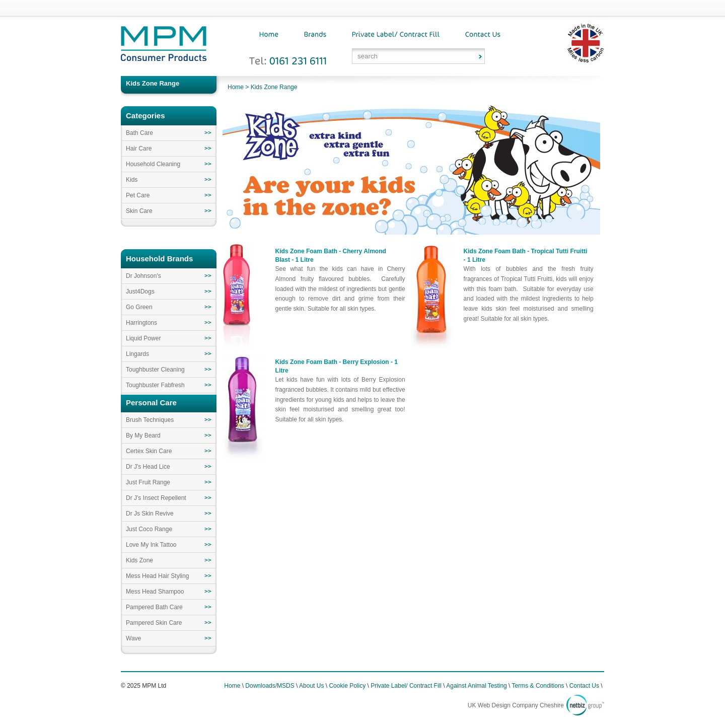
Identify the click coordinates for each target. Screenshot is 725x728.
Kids (132, 180)
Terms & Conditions (538, 686)
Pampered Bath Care (154, 607)
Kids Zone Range (274, 87)
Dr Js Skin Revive (150, 514)
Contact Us (584, 686)
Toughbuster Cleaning (155, 370)
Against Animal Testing (477, 686)
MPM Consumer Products (164, 47)
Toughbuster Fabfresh (155, 385)
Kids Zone (139, 560)
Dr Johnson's (143, 276)
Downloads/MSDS (270, 686)
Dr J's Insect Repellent (156, 498)
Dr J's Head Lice (148, 467)
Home (236, 87)
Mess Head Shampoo (155, 592)
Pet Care (138, 195)
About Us (311, 686)
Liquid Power (143, 338)
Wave (133, 638)
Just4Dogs (140, 292)
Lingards (137, 354)
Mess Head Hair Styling (157, 576)
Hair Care (139, 149)
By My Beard (143, 435)
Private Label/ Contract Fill (406, 686)
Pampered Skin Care (154, 623)
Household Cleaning (153, 164)
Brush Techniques (150, 420)
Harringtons (141, 323)
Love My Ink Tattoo (151, 545)
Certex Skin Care (149, 451)
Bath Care (139, 133)
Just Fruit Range (148, 482)
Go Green (139, 307)
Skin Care (139, 211)
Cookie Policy (347, 686)
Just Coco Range (149, 529)
